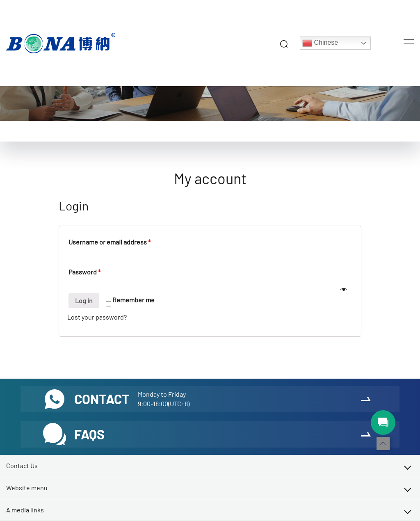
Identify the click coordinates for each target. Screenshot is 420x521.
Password (84, 272)
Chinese (320, 43)
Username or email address (110, 242)
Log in (84, 300)
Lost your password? (97, 317)
